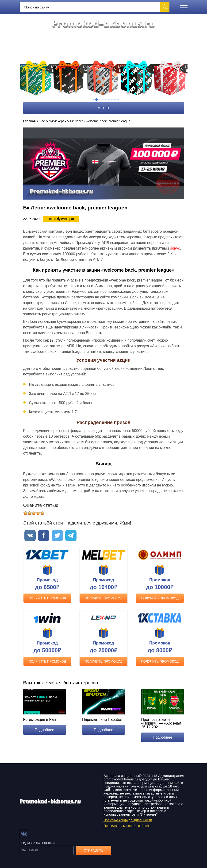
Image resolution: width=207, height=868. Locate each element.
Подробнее (44, 730)
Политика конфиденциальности (128, 820)
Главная (29, 121)
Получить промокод (47, 598)
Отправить (93, 850)
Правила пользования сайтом (126, 826)
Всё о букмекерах (53, 121)
